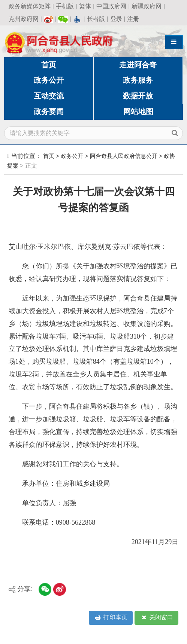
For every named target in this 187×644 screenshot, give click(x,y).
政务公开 (49, 80)
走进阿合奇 (138, 65)
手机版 (65, 6)
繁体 (85, 6)
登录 (116, 19)
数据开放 (138, 96)
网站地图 (138, 112)
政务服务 (138, 80)
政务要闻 (49, 112)
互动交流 (49, 96)
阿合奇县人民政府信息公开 (124, 156)
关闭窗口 (157, 618)
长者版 (96, 19)
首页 (49, 65)
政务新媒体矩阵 (30, 6)
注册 (133, 19)
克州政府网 (24, 19)
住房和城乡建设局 (83, 483)
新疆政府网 (147, 6)
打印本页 (111, 618)
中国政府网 (111, 6)
